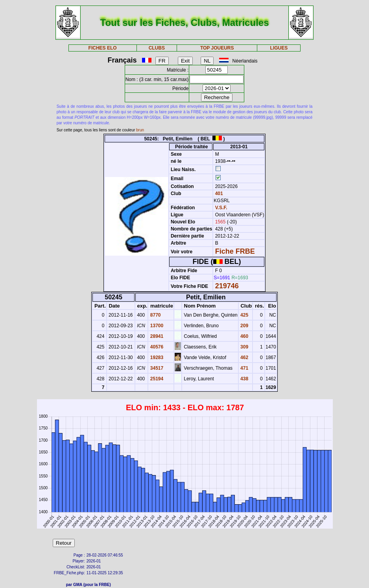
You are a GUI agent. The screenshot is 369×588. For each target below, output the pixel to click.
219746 (227, 286)
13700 (156, 326)
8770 (155, 315)
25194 (156, 379)
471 (244, 368)
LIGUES (279, 48)
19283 (156, 358)
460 (244, 336)
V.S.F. (221, 208)
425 (244, 315)
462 (244, 358)
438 (244, 379)
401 (218, 194)
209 (244, 326)
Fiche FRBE (235, 251)
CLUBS (157, 48)
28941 (156, 336)
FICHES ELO (103, 48)
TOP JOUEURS (217, 48)
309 (244, 347)
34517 (156, 368)
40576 (156, 347)
